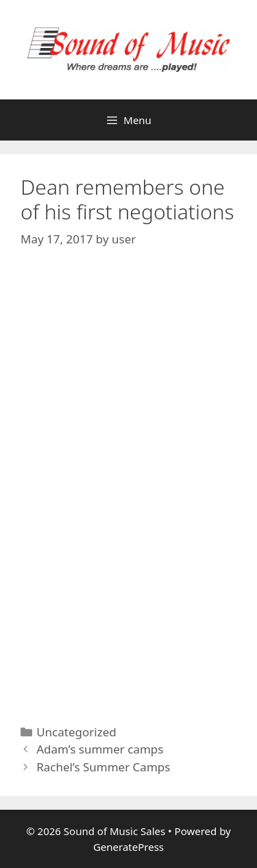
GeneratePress (128, 847)
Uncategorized (76, 732)
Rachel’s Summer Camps (103, 767)
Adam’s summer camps (100, 749)
